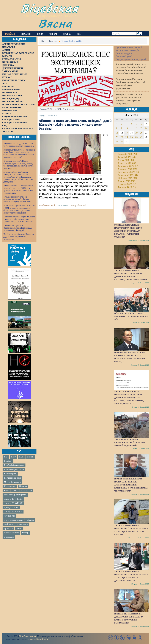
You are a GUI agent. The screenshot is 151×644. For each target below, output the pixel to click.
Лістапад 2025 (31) (127, 169)
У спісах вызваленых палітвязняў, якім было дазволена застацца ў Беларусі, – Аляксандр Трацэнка (128, 231)
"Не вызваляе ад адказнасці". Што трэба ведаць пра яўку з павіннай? (19, 145)
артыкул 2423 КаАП (13, 512)
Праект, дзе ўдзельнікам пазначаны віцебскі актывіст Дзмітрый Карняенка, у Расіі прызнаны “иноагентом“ (131, 485)
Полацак (23, 486)
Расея (7, 491)
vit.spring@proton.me (38, 639)
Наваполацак (10, 486)
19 (136, 133)
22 (117, 137)
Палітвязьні (62, 206)
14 (146, 128)
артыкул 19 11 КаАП (13, 499)
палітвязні (9, 524)
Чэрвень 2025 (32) (127, 184)
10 (127, 128)
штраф (25, 533)
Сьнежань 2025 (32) (128, 166)
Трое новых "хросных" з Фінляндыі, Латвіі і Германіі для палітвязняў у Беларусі (18, 228)
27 (141, 137)
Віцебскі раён (10, 474)
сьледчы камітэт (11, 533)
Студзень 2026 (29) (128, 163)
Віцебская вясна (28, 636)
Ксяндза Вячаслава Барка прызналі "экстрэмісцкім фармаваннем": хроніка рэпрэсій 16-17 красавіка (19, 219)
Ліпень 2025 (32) (127, 181)
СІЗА (15, 491)
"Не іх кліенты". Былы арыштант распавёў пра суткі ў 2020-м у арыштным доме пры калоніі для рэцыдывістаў (18, 189)
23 (122, 137)
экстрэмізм (9, 537)
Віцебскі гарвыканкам (14, 469)
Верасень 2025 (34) (128, 175)
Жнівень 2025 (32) (127, 178)
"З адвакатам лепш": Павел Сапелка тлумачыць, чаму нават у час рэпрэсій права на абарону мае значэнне (19, 165)
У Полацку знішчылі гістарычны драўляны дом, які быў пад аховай (130, 442)
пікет (19, 529)
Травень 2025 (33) (127, 187)
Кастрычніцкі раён (12, 478)
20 (141, 133)
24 (127, 137)
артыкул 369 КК (11, 507)
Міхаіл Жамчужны (12, 482)
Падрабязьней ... (80, 206)
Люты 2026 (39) (126, 160)
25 (131, 137)
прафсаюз (8, 529)
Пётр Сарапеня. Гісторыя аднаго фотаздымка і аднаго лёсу (131, 316)
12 (136, 128)
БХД (21, 457)
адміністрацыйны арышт (15, 495)
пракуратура (22, 524)
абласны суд (26, 491)
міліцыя (30, 520)
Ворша (30, 457)
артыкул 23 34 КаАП (13, 503)
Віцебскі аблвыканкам (14, 465)
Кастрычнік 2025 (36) (129, 172)
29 (117, 141)
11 (131, 128)
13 (141, 128)
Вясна (55, 23)
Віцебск (8, 461)
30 (122, 141)
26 (136, 137)
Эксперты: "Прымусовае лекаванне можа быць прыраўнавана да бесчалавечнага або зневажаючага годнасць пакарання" (19, 153)
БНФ (13, 457)
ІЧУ (6, 457)
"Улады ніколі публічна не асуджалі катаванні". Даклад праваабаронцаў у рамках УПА (17, 199)
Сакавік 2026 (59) (127, 157)
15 (117, 133)
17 (127, 133)
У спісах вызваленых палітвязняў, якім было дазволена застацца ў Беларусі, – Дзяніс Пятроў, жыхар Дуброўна (129, 398)
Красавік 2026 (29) (127, 154)
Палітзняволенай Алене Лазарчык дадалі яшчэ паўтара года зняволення (19, 237)
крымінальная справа (14, 520)
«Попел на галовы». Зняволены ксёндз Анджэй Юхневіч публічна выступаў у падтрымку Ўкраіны (75, 125)
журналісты (9, 516)
